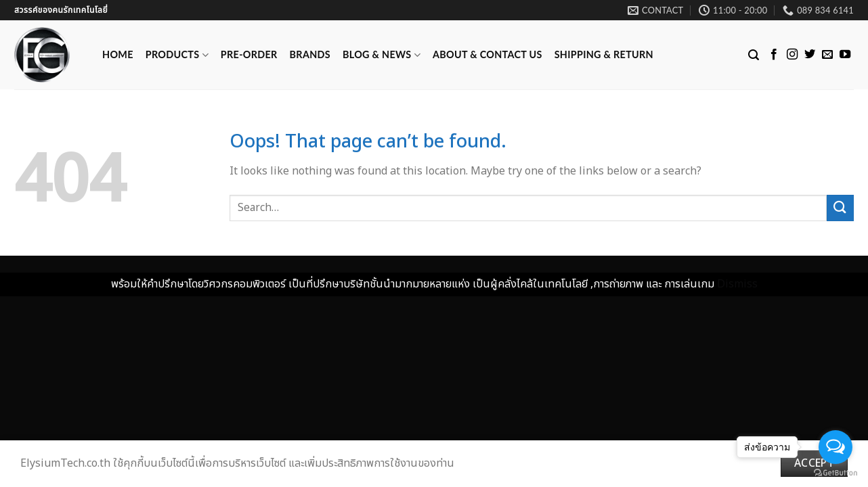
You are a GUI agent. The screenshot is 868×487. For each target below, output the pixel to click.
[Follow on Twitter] (810, 55)
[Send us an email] (827, 55)
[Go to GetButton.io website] (836, 473)
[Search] (754, 55)
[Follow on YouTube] (845, 55)
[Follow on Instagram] (792, 55)
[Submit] (840, 208)
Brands (310, 54)
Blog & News (382, 55)
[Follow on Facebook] (774, 55)
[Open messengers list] (836, 447)
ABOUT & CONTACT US (487, 54)
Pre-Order (249, 54)
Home (118, 54)
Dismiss (737, 284)
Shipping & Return (604, 54)
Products (177, 55)
